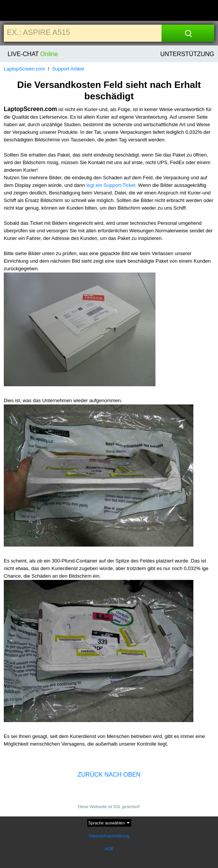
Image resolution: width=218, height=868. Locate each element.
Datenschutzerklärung (109, 836)
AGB (109, 849)
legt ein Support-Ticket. (112, 185)
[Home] (20, 11)
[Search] (188, 33)
